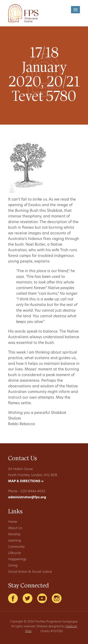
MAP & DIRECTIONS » (26, 481)
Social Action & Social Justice (30, 572)
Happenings (17, 559)
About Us (15, 528)
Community (16, 547)
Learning (14, 541)
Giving (13, 566)
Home (13, 522)
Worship (14, 534)
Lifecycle (14, 553)
